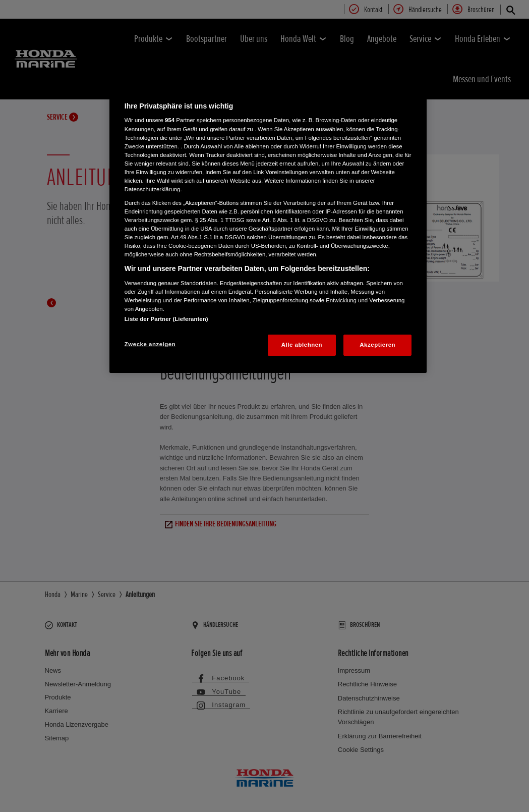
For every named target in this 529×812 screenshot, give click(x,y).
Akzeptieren (377, 345)
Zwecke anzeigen (150, 344)
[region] (268, 227)
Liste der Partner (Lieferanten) (166, 319)
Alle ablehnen (302, 345)
